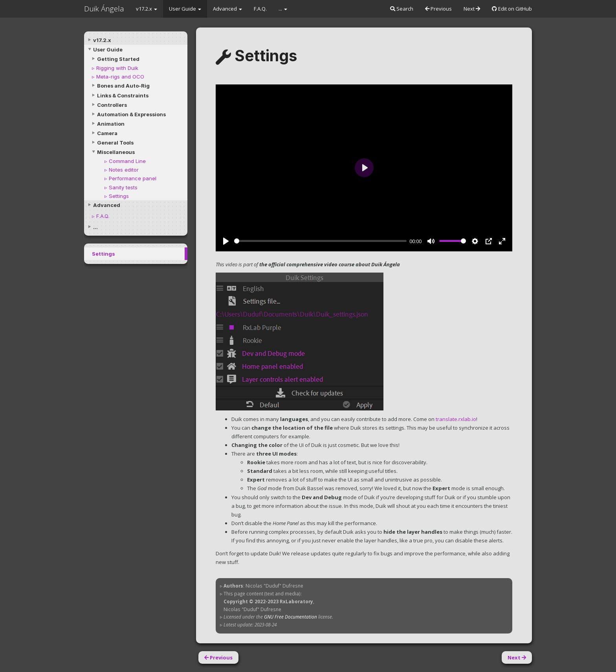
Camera (107, 133)
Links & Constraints (123, 95)
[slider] (320, 241)
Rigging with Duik (117, 68)
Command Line (127, 161)
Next (472, 9)
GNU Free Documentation (291, 617)
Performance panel (133, 178)
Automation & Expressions (131, 114)
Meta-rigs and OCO (120, 77)
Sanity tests (123, 187)
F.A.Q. (260, 9)
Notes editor (124, 170)
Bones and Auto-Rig (123, 86)
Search (402, 9)
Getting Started (118, 59)
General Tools (115, 143)
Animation (111, 124)
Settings (119, 196)
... (283, 9)
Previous (438, 9)
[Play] (226, 241)
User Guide (185, 9)
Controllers (112, 105)
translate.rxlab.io (456, 419)
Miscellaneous (116, 152)
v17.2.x (147, 9)
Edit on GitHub (512, 9)
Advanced (227, 9)
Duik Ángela (104, 9)
